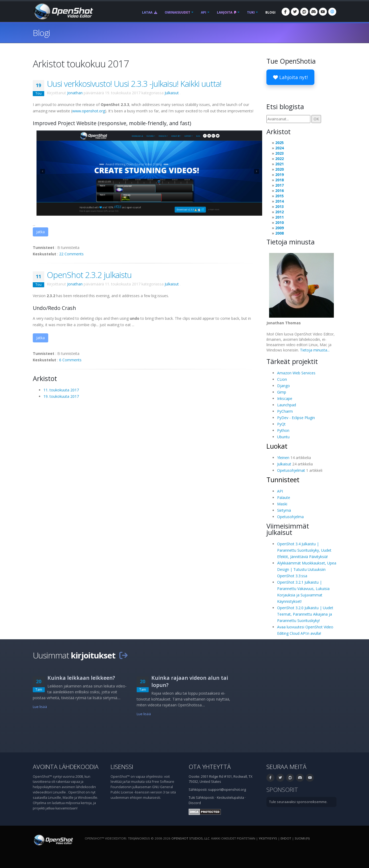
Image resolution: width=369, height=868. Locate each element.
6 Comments (70, 360)
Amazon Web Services (296, 373)
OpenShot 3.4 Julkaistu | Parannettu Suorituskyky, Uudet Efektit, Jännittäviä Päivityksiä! (304, 550)
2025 (279, 143)
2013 (279, 206)
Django (283, 386)
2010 (279, 222)
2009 (279, 228)
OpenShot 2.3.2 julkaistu (89, 275)
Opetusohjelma (290, 517)
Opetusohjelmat (291, 470)
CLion (282, 379)
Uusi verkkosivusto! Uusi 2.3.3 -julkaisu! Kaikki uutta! (134, 84)
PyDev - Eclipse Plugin (296, 418)
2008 (279, 233)
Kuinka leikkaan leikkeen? (81, 678)
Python (283, 430)
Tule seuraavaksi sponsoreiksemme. (298, 802)
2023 (279, 153)
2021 (279, 164)
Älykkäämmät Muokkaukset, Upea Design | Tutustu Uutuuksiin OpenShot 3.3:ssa (307, 569)
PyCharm (285, 411)
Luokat (277, 446)
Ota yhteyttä (210, 767)
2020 (279, 169)
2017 (279, 185)
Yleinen (283, 458)
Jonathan (75, 93)
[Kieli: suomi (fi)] (332, 12)
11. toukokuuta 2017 (61, 390)
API (204, 12)
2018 (279, 180)
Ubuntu (283, 437)
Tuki (251, 12)
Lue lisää (40, 707)
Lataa (150, 12)
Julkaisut (172, 93)
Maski (282, 504)
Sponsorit (282, 790)
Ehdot (286, 838)
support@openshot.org (227, 790)
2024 (279, 148)
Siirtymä (284, 510)
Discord (195, 803)
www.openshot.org (89, 111)
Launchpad (287, 405)
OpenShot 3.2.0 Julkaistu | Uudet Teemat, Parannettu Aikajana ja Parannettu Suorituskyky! (305, 614)
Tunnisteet (283, 480)
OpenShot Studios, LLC (190, 838)
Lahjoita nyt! (290, 77)
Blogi (270, 12)
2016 (279, 191)
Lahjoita (227, 12)
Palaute (284, 498)
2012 (279, 212)
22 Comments (71, 254)
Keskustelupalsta (230, 798)
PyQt (281, 424)
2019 (279, 175)
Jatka (40, 232)
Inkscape (285, 398)
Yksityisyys (268, 838)
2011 (279, 217)
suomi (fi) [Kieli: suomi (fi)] (302, 838)
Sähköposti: (205, 798)
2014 (279, 201)
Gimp (282, 392)
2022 (279, 159)
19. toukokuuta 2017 (61, 396)
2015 (279, 196)
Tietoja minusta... (315, 350)
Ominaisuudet (177, 12)
